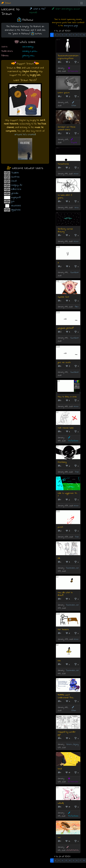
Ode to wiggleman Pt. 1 (67, 495)
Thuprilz (74, 141)
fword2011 (74, 273)
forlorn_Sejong (72, 744)
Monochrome (63, 164)
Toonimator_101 (72, 568)
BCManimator (73, 70)
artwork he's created (25, 135)
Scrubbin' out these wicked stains (67, 128)
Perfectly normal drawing (65, 230)
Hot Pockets (63, 630)
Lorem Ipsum (64, 93)
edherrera (16, 189)
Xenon (76, 174)
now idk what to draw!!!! (65, 594)
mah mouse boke (66, 428)
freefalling (62, 462)
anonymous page (71, 26)
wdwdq (61, 803)
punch (60, 527)
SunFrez (15, 177)
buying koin (35, 75)
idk (59, 558)
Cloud (14, 181)
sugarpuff (16, 197)
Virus (76, 208)
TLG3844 (15, 173)
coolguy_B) (17, 185)
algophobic (16, 210)
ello (59, 661)
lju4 (13, 201)
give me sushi (64, 362)
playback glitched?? (66, 328)
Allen (77, 307)
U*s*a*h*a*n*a (72, 849)
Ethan (74, 104)
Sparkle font (63, 297)
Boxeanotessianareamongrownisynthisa (68, 57)
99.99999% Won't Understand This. (66, 696)
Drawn (6, 3)
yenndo (15, 193)
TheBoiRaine (73, 439)
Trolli (77, 472)
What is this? (37, 9)
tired (60, 769)
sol (59, 837)
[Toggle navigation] (82, 3)
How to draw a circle (67, 397)
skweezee (16, 206)
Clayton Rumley (30, 71)
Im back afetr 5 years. (65, 197)
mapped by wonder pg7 (67, 733)
